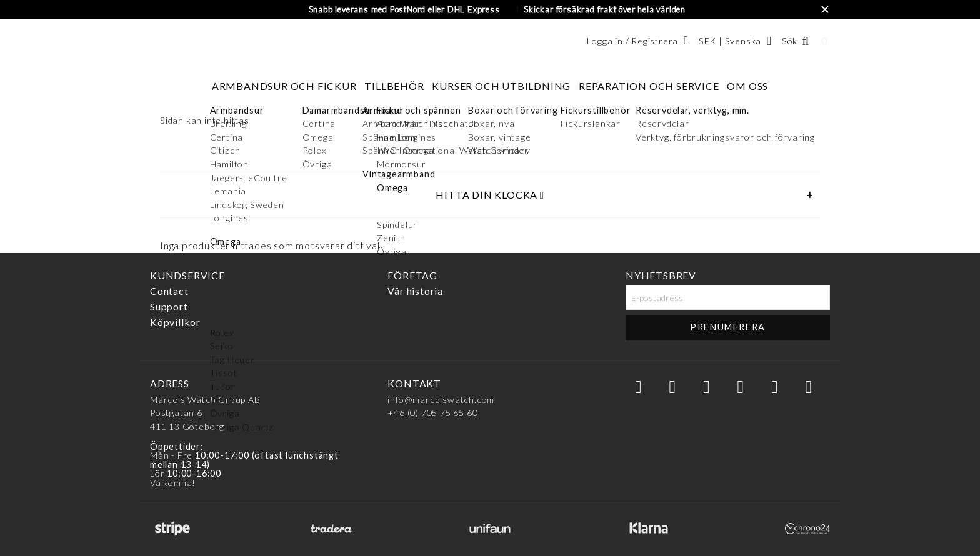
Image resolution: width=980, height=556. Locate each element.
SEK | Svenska (730, 41)
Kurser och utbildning (501, 86)
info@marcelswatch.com (441, 400)
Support (169, 306)
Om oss (747, 86)
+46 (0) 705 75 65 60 (432, 413)
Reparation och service (649, 86)
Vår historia (415, 291)
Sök (790, 41)
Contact (169, 291)
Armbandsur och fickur (284, 86)
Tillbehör (394, 86)
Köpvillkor (175, 322)
